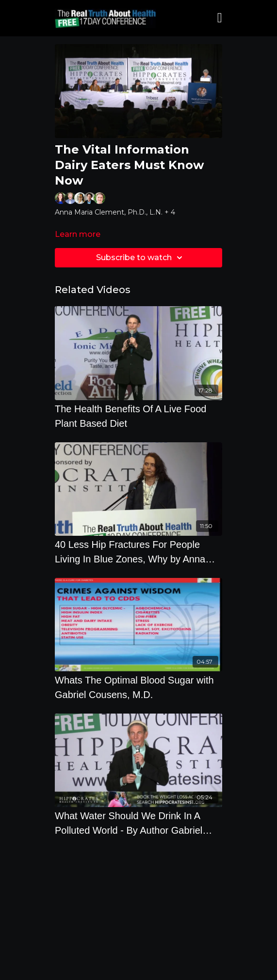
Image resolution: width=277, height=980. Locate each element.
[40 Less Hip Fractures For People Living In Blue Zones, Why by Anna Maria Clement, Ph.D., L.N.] (138, 552)
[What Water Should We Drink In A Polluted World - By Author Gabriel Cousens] (138, 823)
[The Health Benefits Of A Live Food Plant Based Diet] (138, 416)
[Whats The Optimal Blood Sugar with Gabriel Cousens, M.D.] (138, 687)
